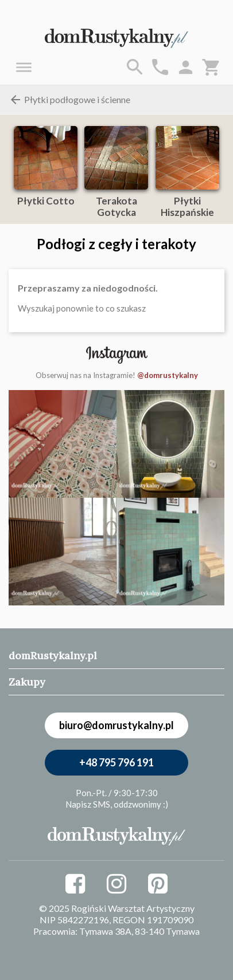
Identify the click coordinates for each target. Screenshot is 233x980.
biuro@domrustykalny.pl (116, 725)
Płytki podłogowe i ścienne (69, 100)
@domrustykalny (168, 375)
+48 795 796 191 (116, 762)
